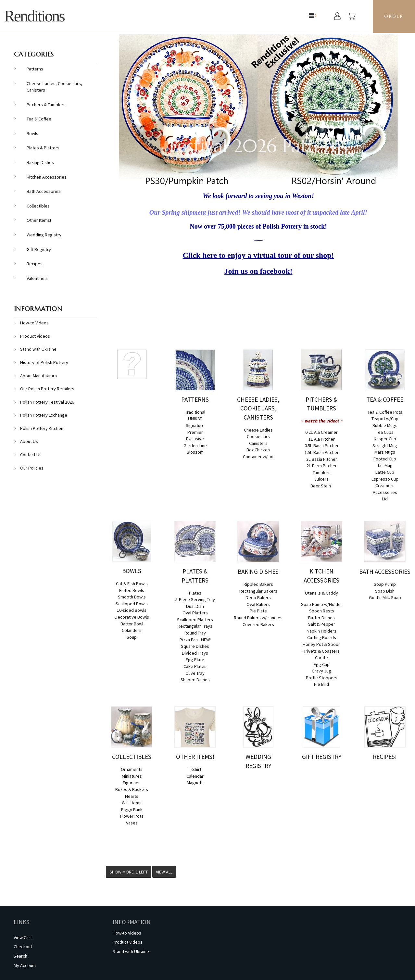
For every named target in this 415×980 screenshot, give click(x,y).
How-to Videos (34, 323)
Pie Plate (258, 611)
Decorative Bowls (132, 617)
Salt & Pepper (322, 624)
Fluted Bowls (132, 590)
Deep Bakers (258, 597)
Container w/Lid (258, 457)
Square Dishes (195, 646)
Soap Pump (385, 584)
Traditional (195, 412)
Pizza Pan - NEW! (195, 640)
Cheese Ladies (258, 430)
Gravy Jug (321, 671)
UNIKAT (195, 419)
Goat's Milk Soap (385, 597)
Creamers (385, 485)
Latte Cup (385, 472)
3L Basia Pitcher (322, 459)
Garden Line (195, 446)
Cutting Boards (322, 637)
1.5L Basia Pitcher (322, 452)
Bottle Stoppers (322, 678)
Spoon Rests (322, 611)
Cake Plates (195, 666)
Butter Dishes (321, 618)
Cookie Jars (258, 436)
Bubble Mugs (385, 425)
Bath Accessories (44, 191)
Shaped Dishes (195, 680)
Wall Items (132, 803)
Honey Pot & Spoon (322, 644)
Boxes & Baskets (132, 789)
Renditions (34, 16)
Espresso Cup (385, 479)
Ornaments (132, 769)
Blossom (195, 452)
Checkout (23, 947)
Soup (132, 637)
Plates (195, 593)
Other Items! (39, 220)
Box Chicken (258, 450)
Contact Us (31, 455)
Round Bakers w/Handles (258, 618)
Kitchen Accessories (47, 177)
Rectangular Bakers (258, 591)
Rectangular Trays (195, 626)
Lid (385, 499)
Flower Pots (132, 816)
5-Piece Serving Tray (195, 599)
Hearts (132, 796)
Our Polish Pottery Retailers (47, 389)
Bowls (32, 133)
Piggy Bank (132, 810)
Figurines (132, 783)
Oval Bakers (258, 604)
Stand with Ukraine (38, 349)
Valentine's (37, 278)
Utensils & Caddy (321, 593)
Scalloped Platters (195, 620)
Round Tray (195, 633)
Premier (195, 432)
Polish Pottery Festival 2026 (47, 402)
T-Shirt (195, 769)
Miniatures (132, 776)
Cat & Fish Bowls (132, 584)
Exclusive (195, 439)
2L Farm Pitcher (322, 466)
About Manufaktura (38, 376)
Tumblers (322, 472)
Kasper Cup (385, 439)
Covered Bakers (258, 624)
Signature (195, 425)
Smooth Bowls (132, 597)
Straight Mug (385, 446)
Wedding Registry (44, 235)
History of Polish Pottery (44, 362)
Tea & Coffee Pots (385, 412)
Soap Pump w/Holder (322, 604)
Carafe (321, 658)
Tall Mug (385, 465)
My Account (25, 965)
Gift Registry (39, 249)
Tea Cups (385, 432)
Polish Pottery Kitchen (42, 428)
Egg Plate (195, 660)
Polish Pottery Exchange (44, 415)
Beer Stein (321, 486)
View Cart (23, 937)
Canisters (258, 443)
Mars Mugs (385, 452)
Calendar (195, 776)
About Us (29, 441)
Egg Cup (322, 664)
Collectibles (38, 206)
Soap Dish (385, 591)
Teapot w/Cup (385, 419)
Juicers (321, 479)
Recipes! (35, 264)
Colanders (132, 630)
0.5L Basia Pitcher (322, 446)
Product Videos (35, 336)
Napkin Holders (321, 631)
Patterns (35, 69)
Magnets (195, 783)
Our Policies (32, 468)
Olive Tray (195, 673)
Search (20, 956)
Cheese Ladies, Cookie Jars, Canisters (54, 87)
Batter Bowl (132, 624)
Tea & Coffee (39, 119)
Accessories (385, 492)
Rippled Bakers (258, 584)
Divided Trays (195, 653)
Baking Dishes (40, 162)
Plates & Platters (43, 148)
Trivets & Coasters (322, 651)
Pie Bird (321, 684)
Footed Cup (385, 459)
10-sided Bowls (132, 610)
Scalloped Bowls (132, 604)
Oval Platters (195, 613)
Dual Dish (195, 606)
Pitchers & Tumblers (46, 105)
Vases (132, 823)
